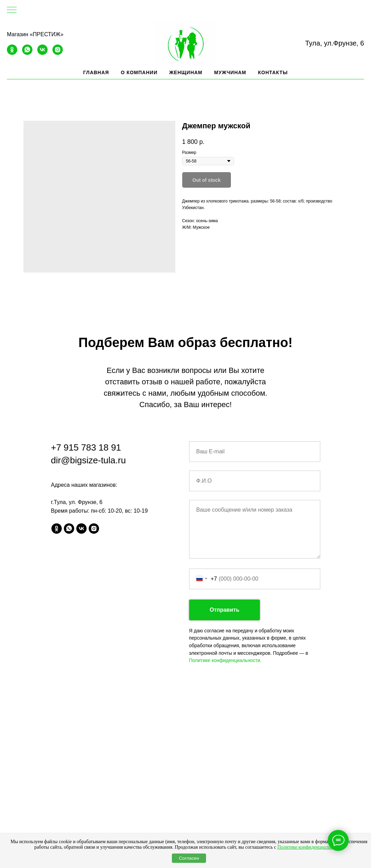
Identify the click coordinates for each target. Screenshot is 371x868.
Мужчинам (230, 72)
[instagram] (58, 53)
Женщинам (186, 72)
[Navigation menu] (12, 10)
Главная (96, 72)
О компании (139, 72)
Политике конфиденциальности (310, 847)
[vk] (42, 53)
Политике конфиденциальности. (225, 660)
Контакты (273, 72)
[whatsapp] (27, 53)
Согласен (189, 858)
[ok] (12, 53)
